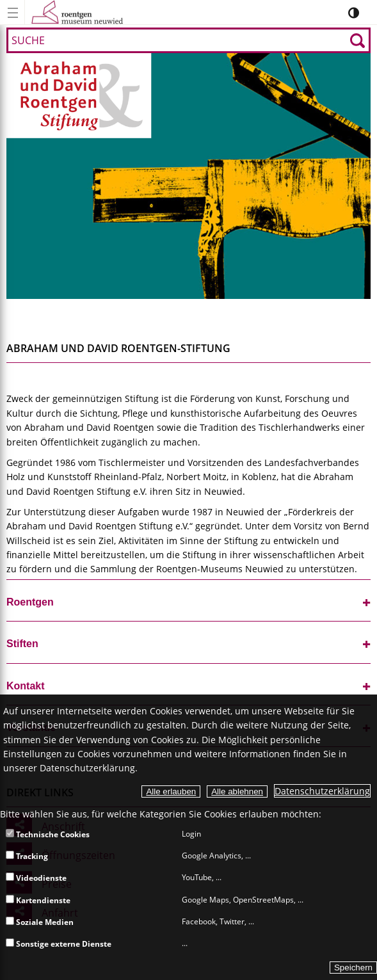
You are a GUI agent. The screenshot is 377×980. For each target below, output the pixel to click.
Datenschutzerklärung (322, 791)
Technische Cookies (48, 834)
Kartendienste (38, 900)
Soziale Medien (40, 922)
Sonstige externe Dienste (59, 944)
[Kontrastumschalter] (354, 13)
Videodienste (36, 878)
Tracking (27, 856)
